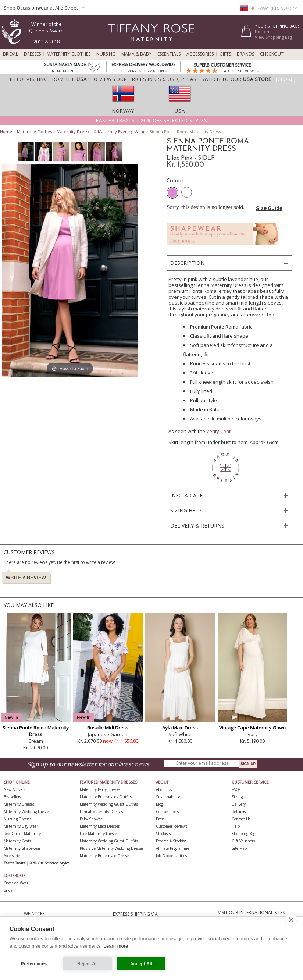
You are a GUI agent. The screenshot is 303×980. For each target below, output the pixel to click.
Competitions (167, 812)
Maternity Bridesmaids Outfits (106, 797)
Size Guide (269, 208)
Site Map (239, 848)
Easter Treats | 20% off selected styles (152, 120)
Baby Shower (91, 819)
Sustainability (168, 797)
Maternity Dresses (19, 804)
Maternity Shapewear (22, 848)
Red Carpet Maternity (22, 834)
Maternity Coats (17, 841)
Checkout (272, 54)
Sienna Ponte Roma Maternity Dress (35, 731)
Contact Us (241, 819)
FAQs (236, 789)
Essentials (169, 54)
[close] (291, 919)
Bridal (10, 54)
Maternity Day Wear (21, 826)
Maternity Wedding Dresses (27, 812)
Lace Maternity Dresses (99, 834)
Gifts (225, 54)
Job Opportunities (171, 856)
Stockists (163, 834)
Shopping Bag (243, 834)
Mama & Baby (136, 54)
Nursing (106, 54)
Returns (239, 812)
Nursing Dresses (17, 819)
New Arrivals (14, 789)
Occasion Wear (16, 883)
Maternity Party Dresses (100, 789)
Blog (159, 804)
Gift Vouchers (243, 841)
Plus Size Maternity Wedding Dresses (112, 848)
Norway (123, 111)
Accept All (141, 964)
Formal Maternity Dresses (101, 812)
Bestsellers (12, 797)
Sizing (237, 797)
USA (180, 111)
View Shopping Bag (273, 37)
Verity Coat (218, 431)
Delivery (239, 804)
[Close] (286, 79)
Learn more (116, 946)
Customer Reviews (172, 826)
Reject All (88, 964)
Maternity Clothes (69, 54)
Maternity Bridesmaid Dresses (105, 856)
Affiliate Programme (172, 848)
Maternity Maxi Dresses (100, 826)
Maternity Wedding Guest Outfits (109, 804)
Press (160, 819)
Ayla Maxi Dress (180, 728)
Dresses (32, 54)
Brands (245, 54)
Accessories (200, 54)
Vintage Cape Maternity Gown (252, 728)
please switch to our (226, 79)
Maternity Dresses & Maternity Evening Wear (101, 132)
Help (236, 826)
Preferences (34, 964)
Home (6, 132)
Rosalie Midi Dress (108, 728)
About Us (164, 789)
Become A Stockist (171, 841)
